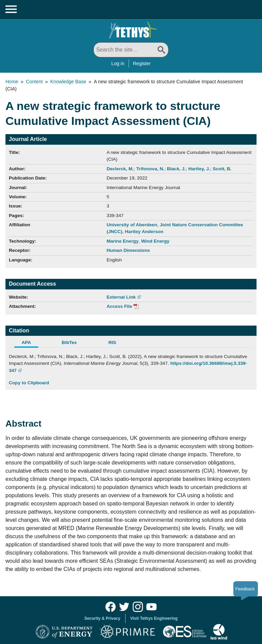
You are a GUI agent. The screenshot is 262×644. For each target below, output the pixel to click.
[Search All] (131, 50)
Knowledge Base (68, 82)
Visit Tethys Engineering (154, 618)
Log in (118, 63)
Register (142, 63)
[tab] (30, 343)
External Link (121, 297)
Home (12, 82)
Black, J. (176, 169)
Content (34, 82)
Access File (119, 306)
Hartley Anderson (144, 232)
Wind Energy (155, 241)
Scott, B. (222, 169)
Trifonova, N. (150, 169)
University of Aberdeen (132, 225)
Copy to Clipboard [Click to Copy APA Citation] (29, 383)
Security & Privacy (102, 618)
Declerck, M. (120, 169)
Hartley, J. (199, 169)
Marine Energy (122, 241)
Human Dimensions (128, 250)
